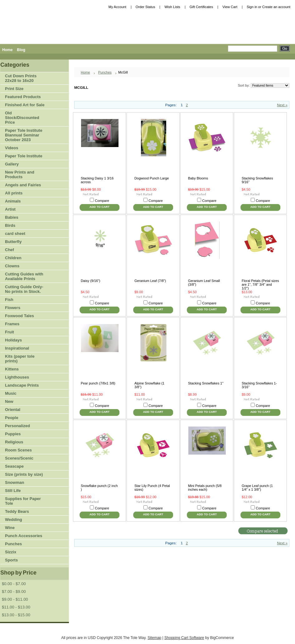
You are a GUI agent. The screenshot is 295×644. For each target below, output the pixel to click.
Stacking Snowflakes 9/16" (257, 180)
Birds (23, 226)
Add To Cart (99, 207)
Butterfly (13, 242)
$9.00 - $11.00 (15, 599)
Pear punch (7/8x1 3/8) (98, 383)
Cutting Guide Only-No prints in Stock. (24, 289)
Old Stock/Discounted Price (22, 118)
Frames (12, 324)
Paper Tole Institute (23, 156)
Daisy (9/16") (90, 281)
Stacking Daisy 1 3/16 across (97, 180)
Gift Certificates (201, 7)
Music (11, 393)
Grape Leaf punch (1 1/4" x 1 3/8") (257, 488)
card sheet (15, 234)
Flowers (23, 308)
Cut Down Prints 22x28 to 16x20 (21, 78)
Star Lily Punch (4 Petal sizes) (152, 488)
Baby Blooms (198, 178)
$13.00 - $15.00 (16, 615)
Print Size (23, 89)
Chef (10, 250)
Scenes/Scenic (19, 458)
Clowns (12, 266)
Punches (23, 544)
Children (13, 258)
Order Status (145, 7)
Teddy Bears (17, 511)
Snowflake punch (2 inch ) (99, 488)
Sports (23, 560)
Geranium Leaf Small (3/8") (204, 283)
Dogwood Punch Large (152, 178)
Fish (9, 300)
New (9, 401)
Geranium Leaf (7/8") (150, 281)
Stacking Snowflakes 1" (206, 383)
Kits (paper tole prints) (20, 359)
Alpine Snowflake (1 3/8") (149, 385)
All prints (14, 193)
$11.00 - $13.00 (16, 607)
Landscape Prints (22, 385)
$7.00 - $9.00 (14, 592)
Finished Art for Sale (25, 105)
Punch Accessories (24, 536)
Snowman (15, 482)
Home (85, 72)
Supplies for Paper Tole (23, 501)
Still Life (13, 491)
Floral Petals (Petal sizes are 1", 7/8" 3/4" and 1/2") (260, 284)
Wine (10, 528)
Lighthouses (17, 377)
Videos (12, 148)
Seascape (14, 466)
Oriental (13, 410)
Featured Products (23, 97)
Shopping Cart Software (184, 638)
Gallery (12, 164)
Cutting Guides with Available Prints (24, 276)
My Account (117, 7)
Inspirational (17, 348)
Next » (282, 105)
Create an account (276, 7)
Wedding (14, 520)
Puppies (13, 434)
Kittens (12, 369)
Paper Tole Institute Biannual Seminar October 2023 (24, 135)
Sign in (252, 7)
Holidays (23, 340)
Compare (102, 201)
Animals (23, 201)
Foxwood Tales (19, 316)
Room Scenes (18, 450)
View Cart (230, 7)
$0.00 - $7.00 (14, 584)
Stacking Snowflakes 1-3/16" (259, 385)
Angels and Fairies (23, 185)
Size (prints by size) (23, 475)
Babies (12, 217)
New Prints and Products (20, 174)
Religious (14, 442)
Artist (23, 210)
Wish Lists (172, 7)
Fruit (23, 332)
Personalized (17, 426)
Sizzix (11, 552)
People (23, 418)
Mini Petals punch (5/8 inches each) (205, 488)
